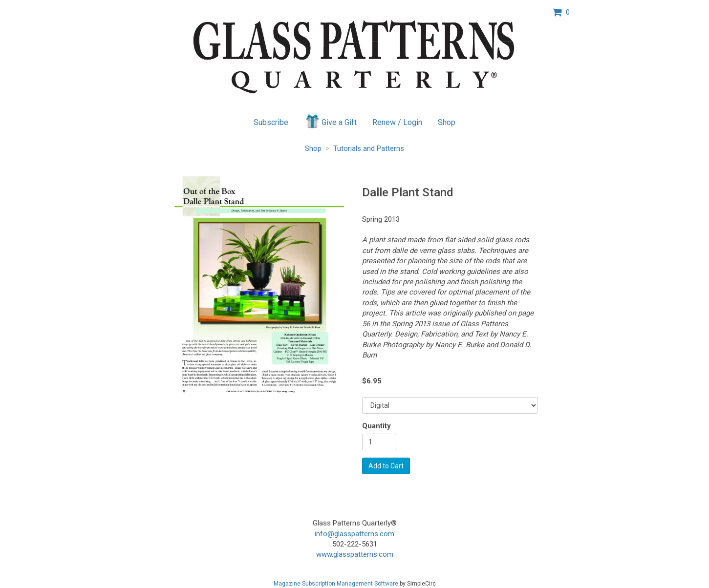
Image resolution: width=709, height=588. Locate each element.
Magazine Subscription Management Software (336, 584)
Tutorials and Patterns (369, 148)
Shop (447, 122)
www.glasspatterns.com (355, 554)
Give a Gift (331, 121)
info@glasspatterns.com (354, 534)
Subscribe (271, 122)
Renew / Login (397, 122)
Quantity (376, 426)
